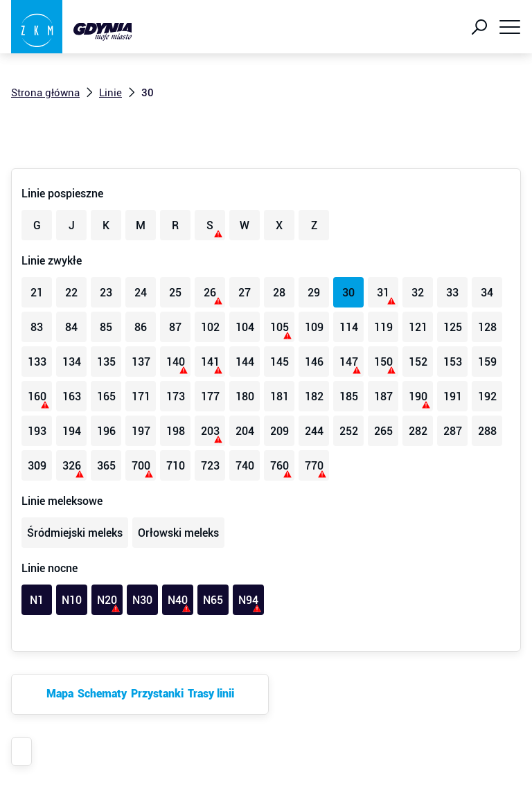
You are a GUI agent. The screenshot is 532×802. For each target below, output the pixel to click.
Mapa (60, 694)
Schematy (102, 694)
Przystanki (157, 694)
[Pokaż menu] (510, 27)
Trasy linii (211, 694)
